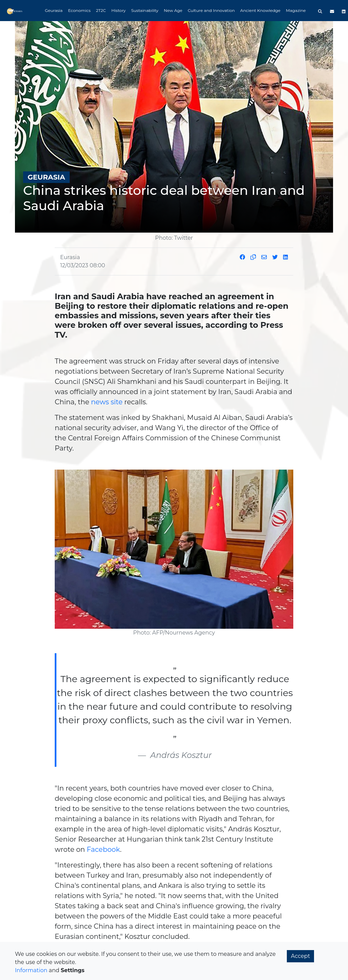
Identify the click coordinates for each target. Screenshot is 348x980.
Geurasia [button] (54, 10)
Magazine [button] (296, 10)
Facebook (103, 849)
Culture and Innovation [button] (211, 10)
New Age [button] (173, 10)
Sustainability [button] (145, 10)
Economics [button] (79, 10)
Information (31, 970)
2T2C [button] (101, 10)
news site (107, 402)
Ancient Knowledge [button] (260, 10)
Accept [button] (300, 956)
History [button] (119, 10)
